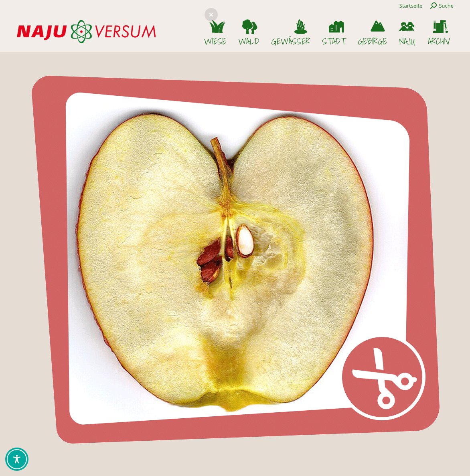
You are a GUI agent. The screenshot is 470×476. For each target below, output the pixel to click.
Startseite (411, 6)
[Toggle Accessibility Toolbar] (17, 459)
